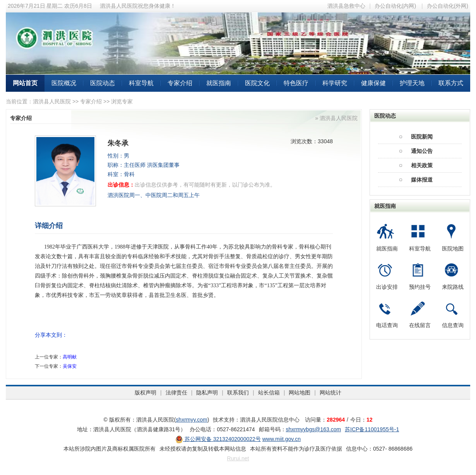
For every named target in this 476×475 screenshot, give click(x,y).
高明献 (70, 357)
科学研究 (335, 83)
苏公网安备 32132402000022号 (218, 439)
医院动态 (103, 83)
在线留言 (420, 325)
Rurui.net (238, 458)
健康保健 (373, 83)
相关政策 (422, 165)
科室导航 (141, 83)
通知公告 (422, 151)
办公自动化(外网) (448, 6)
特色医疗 (296, 83)
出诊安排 (387, 287)
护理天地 (412, 83)
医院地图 (453, 249)
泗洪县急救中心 (346, 6)
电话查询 (387, 325)
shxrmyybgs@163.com (314, 429)
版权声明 (146, 393)
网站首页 (25, 83)
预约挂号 (420, 287)
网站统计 (330, 393)
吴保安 (70, 366)
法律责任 (176, 393)
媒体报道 (422, 180)
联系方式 (451, 83)
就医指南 (219, 83)
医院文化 (257, 83)
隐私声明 (207, 393)
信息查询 (453, 325)
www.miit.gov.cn (282, 439)
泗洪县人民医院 (52, 101)
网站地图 (300, 393)
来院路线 (453, 287)
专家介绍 (180, 83)
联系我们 (238, 393)
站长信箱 (269, 393)
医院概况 (64, 83)
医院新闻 (422, 137)
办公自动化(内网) (395, 6)
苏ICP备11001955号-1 (372, 429)
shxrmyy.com (191, 420)
